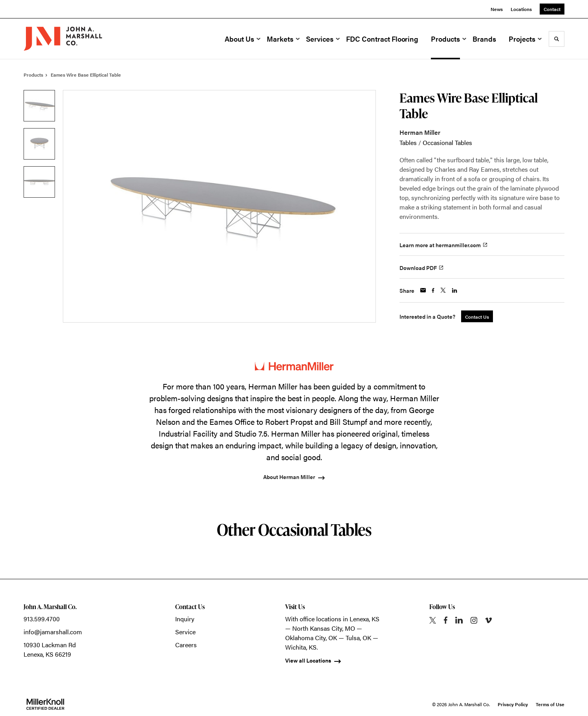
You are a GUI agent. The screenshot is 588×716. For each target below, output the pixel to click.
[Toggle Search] (557, 39)
